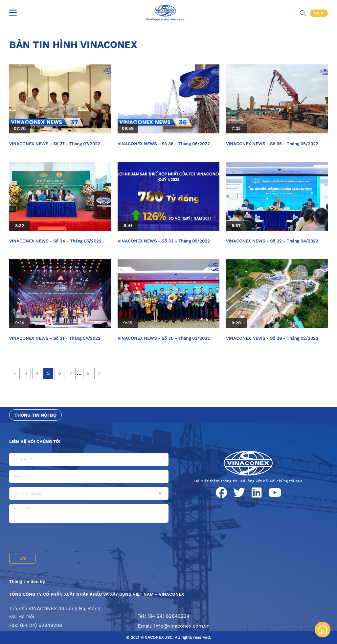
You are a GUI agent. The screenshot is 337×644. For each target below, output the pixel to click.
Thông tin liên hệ (27, 581)
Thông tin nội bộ (35, 415)
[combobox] (89, 494)
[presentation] (59, 539)
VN (317, 13)
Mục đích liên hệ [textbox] (28, 494)
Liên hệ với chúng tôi (35, 441)
